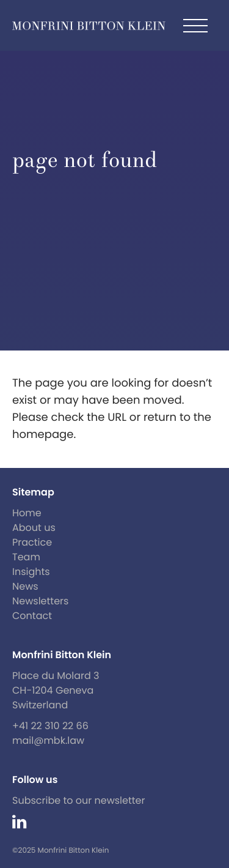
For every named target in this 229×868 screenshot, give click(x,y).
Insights (31, 572)
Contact (32, 616)
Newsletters (40, 601)
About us (34, 528)
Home (27, 513)
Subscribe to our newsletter (79, 800)
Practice (32, 542)
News (25, 586)
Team (26, 557)
